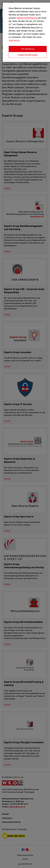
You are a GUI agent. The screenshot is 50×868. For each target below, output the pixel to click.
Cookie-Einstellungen (28, 55)
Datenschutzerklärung (27, 18)
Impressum (14, 40)
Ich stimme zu (28, 49)
